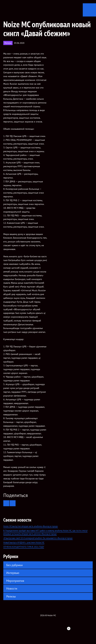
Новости (12, 588)
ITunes (51, 628)
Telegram (75, 628)
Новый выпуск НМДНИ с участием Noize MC (24, 542)
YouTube (45, 628)
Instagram (39, 628)
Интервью (13, 573)
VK (33, 628)
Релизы (8, 43)
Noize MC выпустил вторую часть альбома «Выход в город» (31, 526)
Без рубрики (14, 565)
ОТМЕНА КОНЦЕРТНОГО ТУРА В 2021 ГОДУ (24, 547)
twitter (27, 628)
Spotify (57, 628)
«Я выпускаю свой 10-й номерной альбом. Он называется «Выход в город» (38, 538)
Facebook (21, 628)
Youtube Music (69, 628)
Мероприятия (15, 581)
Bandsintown (63, 628)
